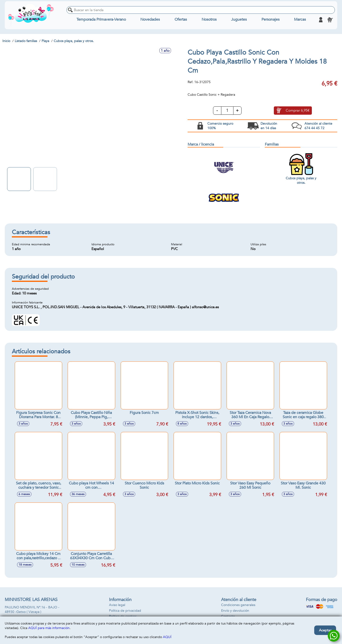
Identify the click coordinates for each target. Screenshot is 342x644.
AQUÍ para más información (49, 628)
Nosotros (209, 20)
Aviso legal (117, 605)
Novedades (150, 20)
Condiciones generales (238, 605)
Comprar (298, 111)
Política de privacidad (125, 611)
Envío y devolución (235, 611)
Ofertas (181, 20)
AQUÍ (167, 637)
